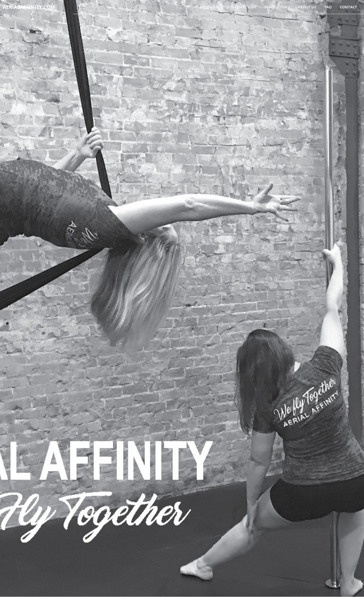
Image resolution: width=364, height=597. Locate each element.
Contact (349, 7)
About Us (307, 7)
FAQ (328, 7)
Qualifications (241, 7)
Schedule (209, 7)
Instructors (277, 7)
